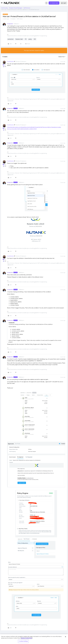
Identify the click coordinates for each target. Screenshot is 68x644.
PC (26, 39)
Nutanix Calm (19, 39)
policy (30, 39)
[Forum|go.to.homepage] (12, 3)
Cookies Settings (23, 641)
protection (11, 39)
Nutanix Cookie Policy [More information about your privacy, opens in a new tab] (26, 638)
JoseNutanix (10, 61)
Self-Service (27, 8)
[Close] (65, 637)
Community (4, 8)
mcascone (10, 24)
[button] (2, 3)
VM (35, 39)
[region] (34, 639)
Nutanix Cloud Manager (16, 8)
